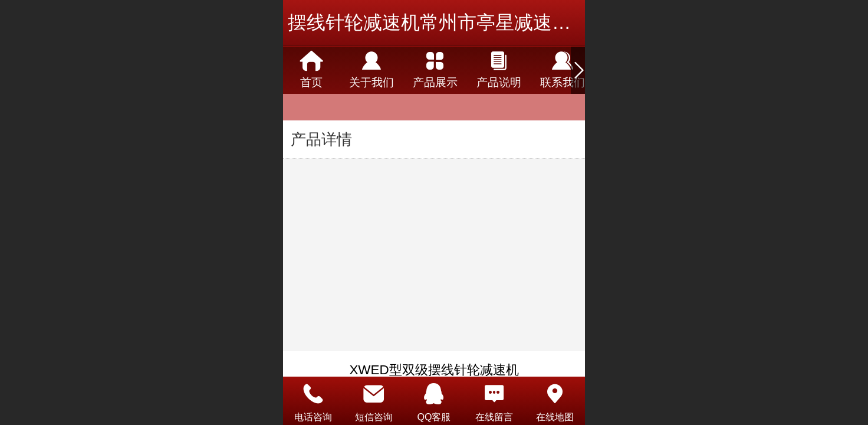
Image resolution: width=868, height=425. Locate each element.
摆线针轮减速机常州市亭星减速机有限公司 (467, 22)
